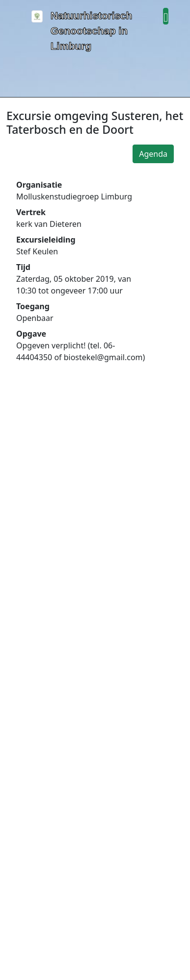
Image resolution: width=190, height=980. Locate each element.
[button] (166, 16)
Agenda (153, 154)
